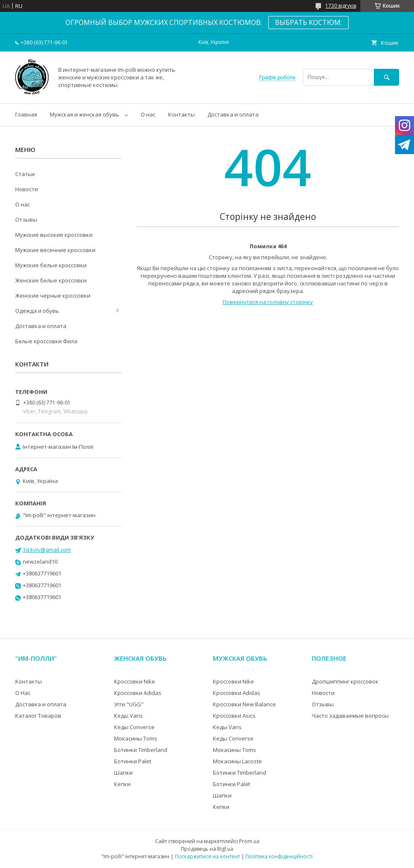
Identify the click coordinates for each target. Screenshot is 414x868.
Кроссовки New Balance (244, 704)
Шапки (123, 773)
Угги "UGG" (129, 704)
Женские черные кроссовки (53, 296)
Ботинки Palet (133, 761)
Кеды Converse (134, 727)
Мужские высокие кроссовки (54, 235)
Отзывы (26, 220)
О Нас (23, 693)
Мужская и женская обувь (84, 114)
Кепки (122, 784)
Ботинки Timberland (141, 750)
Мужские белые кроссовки (51, 265)
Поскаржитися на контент (207, 856)
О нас (148, 114)
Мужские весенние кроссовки (55, 250)
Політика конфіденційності (279, 856)
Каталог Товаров (38, 716)
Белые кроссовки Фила (46, 341)
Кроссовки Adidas (138, 693)
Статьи (25, 174)
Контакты (181, 114)
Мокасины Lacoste (237, 761)
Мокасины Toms (136, 738)
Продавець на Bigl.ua (207, 849)
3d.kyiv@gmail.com (47, 550)
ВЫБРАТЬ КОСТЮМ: (308, 22)
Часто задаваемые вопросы (350, 716)
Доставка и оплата (233, 114)
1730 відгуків (341, 6)
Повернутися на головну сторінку (268, 302)
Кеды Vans (128, 716)
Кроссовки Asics (234, 716)
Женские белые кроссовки (51, 280)
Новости (27, 189)
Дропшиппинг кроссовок (345, 681)
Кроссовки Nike (135, 681)
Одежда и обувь (37, 311)
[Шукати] (387, 77)
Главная (26, 114)
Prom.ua (249, 841)
